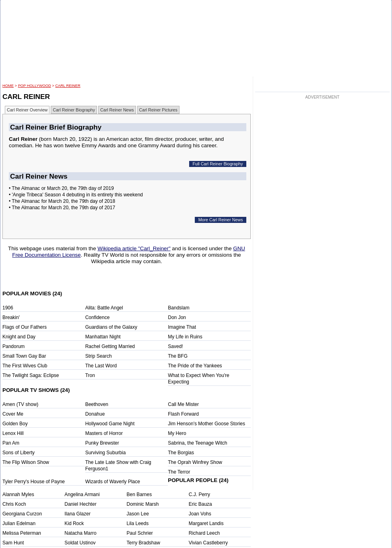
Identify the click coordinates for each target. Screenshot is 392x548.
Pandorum (13, 346)
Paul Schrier (140, 533)
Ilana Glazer (77, 514)
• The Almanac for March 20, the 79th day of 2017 (62, 208)
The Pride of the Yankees (195, 366)
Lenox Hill (13, 433)
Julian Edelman (19, 523)
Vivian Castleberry (208, 543)
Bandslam (178, 308)
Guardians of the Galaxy (111, 327)
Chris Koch (14, 504)
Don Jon (177, 317)
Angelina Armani (82, 494)
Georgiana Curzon (22, 514)
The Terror (179, 472)
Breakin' (11, 317)
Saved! (175, 346)
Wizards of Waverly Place (113, 482)
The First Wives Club (25, 366)
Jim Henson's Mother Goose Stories (206, 424)
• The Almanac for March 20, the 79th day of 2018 (62, 201)
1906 (8, 308)
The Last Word (101, 366)
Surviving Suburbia (106, 453)
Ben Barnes (139, 494)
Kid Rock (74, 523)
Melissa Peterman (22, 533)
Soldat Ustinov (80, 543)
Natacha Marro (80, 533)
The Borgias (181, 453)
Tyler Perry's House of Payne (34, 482)
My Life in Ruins (185, 337)
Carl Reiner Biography (74, 110)
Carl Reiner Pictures (158, 110)
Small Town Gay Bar (24, 356)
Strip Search (99, 356)
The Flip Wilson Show (26, 462)
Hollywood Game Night (110, 424)
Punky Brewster (102, 443)
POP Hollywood (35, 86)
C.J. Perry (199, 494)
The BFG (178, 356)
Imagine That (182, 327)
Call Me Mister (183, 404)
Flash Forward (183, 414)
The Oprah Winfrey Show (195, 462)
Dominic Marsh (143, 504)
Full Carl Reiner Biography (218, 164)
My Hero (177, 433)
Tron (90, 375)
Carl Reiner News (117, 110)
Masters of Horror (104, 433)
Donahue (95, 414)
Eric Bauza (200, 504)
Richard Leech (204, 533)
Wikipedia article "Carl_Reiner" (134, 248)
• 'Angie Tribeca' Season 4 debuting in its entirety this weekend (76, 195)
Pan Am (11, 443)
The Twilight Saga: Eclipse (31, 375)
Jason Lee (138, 514)
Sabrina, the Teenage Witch (197, 443)
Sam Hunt (13, 543)
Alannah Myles (18, 494)
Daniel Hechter (80, 504)
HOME (8, 86)
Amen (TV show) (20, 404)
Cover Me (13, 414)
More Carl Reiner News (221, 220)
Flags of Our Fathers (25, 327)
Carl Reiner (68, 86)
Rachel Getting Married (110, 346)
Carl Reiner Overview (27, 110)
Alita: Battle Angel (104, 308)
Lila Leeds (138, 523)
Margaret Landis (206, 523)
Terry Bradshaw (143, 543)
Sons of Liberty (19, 453)
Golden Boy (15, 424)
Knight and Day (19, 337)
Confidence (98, 317)
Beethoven (97, 404)
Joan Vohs (200, 514)
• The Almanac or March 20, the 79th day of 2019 (61, 188)
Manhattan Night (103, 337)
